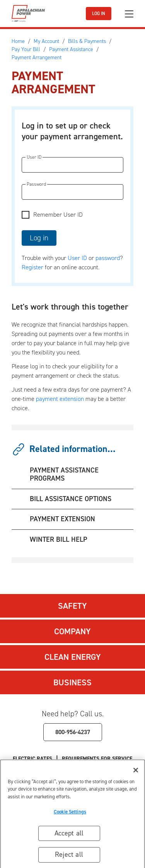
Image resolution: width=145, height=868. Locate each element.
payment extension (60, 399)
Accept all (69, 835)
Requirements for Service (97, 759)
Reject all (69, 857)
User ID (77, 258)
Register (32, 267)
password (108, 258)
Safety (72, 606)
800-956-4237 (73, 732)
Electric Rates (32, 759)
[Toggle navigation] (129, 14)
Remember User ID (58, 215)
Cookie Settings (70, 814)
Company (72, 631)
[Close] (136, 772)
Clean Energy (73, 657)
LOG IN (99, 14)
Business (72, 682)
